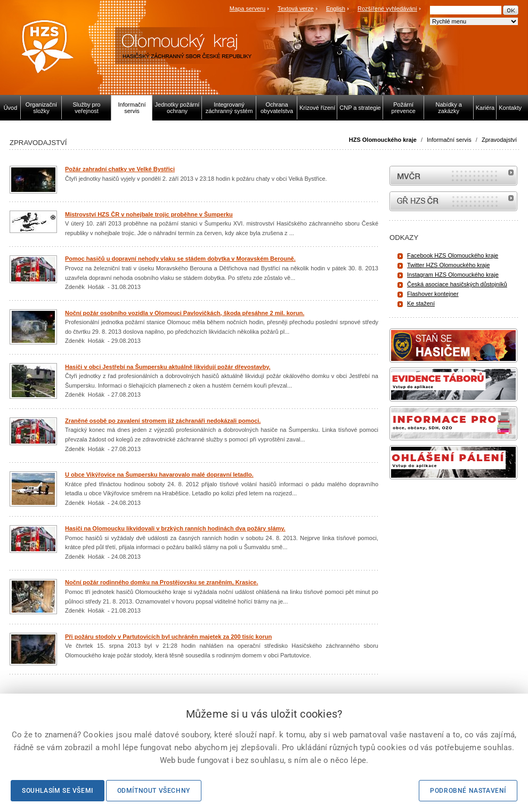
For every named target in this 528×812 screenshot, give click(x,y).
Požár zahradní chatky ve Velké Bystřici (120, 169)
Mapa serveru (247, 9)
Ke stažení (421, 303)
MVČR (453, 176)
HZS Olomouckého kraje (383, 140)
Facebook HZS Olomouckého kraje (453, 255)
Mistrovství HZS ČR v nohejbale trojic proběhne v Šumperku (149, 214)
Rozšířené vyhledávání (387, 9)
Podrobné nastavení (468, 791)
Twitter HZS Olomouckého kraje (448, 265)
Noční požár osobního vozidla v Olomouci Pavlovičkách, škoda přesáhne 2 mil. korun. (185, 313)
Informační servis (449, 140)
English (336, 9)
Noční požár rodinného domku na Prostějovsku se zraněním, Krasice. (161, 582)
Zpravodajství (499, 140)
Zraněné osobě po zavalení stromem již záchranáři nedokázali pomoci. (163, 421)
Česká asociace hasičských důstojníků (457, 284)
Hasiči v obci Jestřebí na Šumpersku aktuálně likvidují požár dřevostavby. (168, 367)
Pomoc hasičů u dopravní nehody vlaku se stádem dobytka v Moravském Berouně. (180, 259)
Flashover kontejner (433, 294)
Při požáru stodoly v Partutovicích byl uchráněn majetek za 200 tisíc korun (168, 637)
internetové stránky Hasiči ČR (453, 201)
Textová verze (296, 9)
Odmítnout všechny (154, 791)
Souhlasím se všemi (58, 791)
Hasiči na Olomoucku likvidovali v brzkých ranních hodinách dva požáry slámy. (175, 528)
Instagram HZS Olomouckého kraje (453, 275)
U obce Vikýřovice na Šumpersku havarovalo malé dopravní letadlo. (159, 475)
